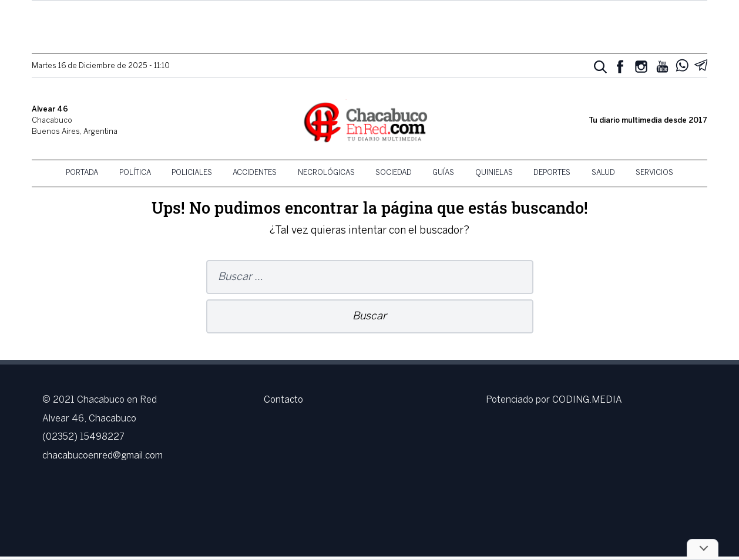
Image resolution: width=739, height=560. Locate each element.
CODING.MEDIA (587, 400)
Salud (603, 173)
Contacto (283, 400)
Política (135, 173)
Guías (443, 173)
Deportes (552, 173)
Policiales (192, 173)
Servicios (654, 173)
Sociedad (394, 173)
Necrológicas (326, 173)
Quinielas (494, 173)
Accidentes (255, 173)
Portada (82, 173)
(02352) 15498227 (83, 437)
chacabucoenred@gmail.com (103, 456)
